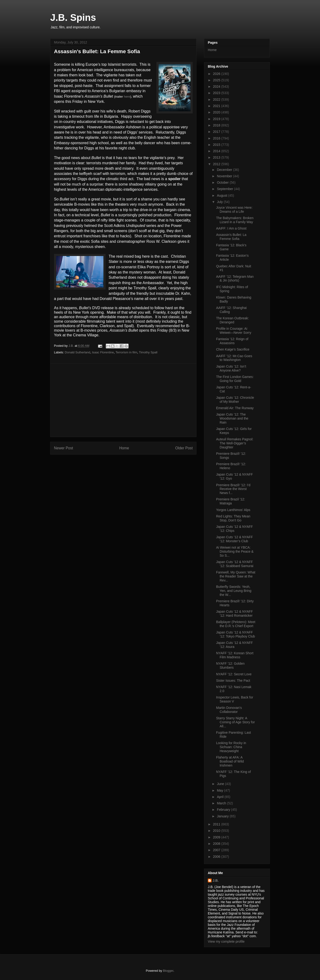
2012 (217, 164)
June (221, 784)
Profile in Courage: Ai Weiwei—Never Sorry (234, 331)
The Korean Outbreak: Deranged (233, 320)
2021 (217, 106)
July (220, 202)
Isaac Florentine (103, 352)
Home (124, 448)
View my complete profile (226, 941)
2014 (217, 151)
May (220, 790)
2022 (217, 100)
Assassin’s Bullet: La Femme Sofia (231, 237)
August (222, 195)
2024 (217, 87)
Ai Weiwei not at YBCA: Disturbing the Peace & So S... (235, 551)
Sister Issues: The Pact (233, 681)
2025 (217, 80)
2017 (217, 132)
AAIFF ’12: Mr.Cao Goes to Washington (234, 358)
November (225, 176)
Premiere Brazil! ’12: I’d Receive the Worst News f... (233, 489)
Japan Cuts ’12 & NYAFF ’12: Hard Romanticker (234, 614)
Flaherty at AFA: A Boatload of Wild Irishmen (230, 761)
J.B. (216, 880)
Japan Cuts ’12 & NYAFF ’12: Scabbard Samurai (235, 564)
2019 (217, 119)
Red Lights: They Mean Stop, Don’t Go (233, 518)
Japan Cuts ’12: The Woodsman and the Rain (232, 418)
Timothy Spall (148, 352)
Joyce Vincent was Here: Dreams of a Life (234, 210)
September (225, 189)
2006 (217, 857)
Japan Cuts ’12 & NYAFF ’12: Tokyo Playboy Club (236, 634)
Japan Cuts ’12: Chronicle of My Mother (235, 400)
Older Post (184, 448)
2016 (217, 138)
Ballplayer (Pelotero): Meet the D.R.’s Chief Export (236, 624)
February (224, 810)
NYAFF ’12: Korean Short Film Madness (235, 655)
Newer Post (64, 448)
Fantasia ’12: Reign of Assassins (232, 341)
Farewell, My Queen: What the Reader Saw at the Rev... (236, 576)
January (223, 816)
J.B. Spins (73, 17)
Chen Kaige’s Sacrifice (233, 349)
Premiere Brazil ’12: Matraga (231, 501)
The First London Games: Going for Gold (235, 379)
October (223, 182)
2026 (217, 74)
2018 (217, 125)
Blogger (168, 971)
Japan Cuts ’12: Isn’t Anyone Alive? (231, 368)
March (222, 803)
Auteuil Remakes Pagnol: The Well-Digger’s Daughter (235, 443)
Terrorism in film (126, 352)
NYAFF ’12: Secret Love (234, 674)
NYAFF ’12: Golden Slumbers (230, 666)
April (221, 797)
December (225, 170)
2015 (217, 145)
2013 (217, 157)
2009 (217, 837)
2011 (217, 824)
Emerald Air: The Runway (235, 408)
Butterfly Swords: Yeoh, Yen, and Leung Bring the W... (234, 591)
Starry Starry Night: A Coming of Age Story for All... (236, 722)
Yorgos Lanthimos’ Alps (233, 510)
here (127, 97)
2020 (217, 112)
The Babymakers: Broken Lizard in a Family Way (235, 220)
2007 (217, 850)
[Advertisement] (123, 400)
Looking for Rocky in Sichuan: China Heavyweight (231, 747)
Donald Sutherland (78, 352)
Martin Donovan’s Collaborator (229, 710)
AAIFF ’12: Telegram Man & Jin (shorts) (235, 279)
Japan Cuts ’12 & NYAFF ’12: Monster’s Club (234, 539)
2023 (217, 93)
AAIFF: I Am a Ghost (231, 228)
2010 (217, 831)
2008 (217, 844)
